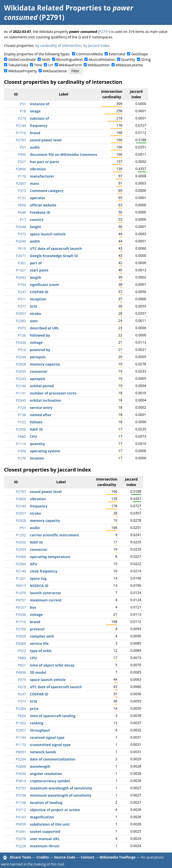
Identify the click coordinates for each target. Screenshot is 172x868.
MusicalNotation (102, 59)
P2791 (104, 32)
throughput (40, 730)
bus (33, 607)
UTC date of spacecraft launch (56, 248)
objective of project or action (55, 810)
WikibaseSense (55, 71)
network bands (43, 752)
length (35, 277)
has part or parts (44, 162)
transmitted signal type (50, 745)
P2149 (21, 571)
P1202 (21, 535)
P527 (22, 162)
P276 (22, 458)
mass (34, 183)
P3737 (21, 788)
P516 (22, 350)
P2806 (21, 169)
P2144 (21, 126)
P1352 (21, 723)
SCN (33, 306)
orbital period (42, 386)
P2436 (21, 342)
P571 (22, 299)
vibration (38, 169)
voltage (36, 342)
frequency (39, 126)
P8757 (21, 600)
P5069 (21, 643)
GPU (34, 564)
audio (35, 147)
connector (39, 371)
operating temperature (50, 557)
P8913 (21, 586)
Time (38, 65)
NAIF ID (36, 429)
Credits (43, 857)
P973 (22, 328)
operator (38, 198)
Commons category (47, 191)
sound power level (46, 140)
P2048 (21, 227)
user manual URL (45, 839)
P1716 (21, 133)
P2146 (21, 386)
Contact (87, 857)
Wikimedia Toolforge (117, 857)
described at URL (44, 328)
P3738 (21, 795)
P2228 (21, 846)
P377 (22, 306)
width (35, 241)
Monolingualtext (69, 59)
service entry (41, 408)
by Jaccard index (96, 46)
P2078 (21, 839)
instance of (39, 104)
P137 (22, 198)
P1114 (21, 444)
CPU (33, 436)
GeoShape (140, 54)
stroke (35, 314)
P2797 (21, 140)
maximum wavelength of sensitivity (61, 788)
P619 (22, 248)
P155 (22, 422)
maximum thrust (45, 846)
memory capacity (45, 364)
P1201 (21, 578)
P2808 (21, 766)
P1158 (21, 803)
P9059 (21, 824)
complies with (42, 636)
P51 (23, 147)
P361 (22, 263)
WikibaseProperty (23, 71)
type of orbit (41, 651)
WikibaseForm (70, 65)
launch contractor (45, 593)
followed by (40, 335)
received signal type (47, 737)
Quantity (128, 59)
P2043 (21, 277)
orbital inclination (46, 400)
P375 (22, 234)
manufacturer (42, 176)
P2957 (21, 730)
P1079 (21, 593)
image (35, 111)
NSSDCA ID (39, 586)
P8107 (21, 607)
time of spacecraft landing (53, 716)
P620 (22, 716)
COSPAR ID (39, 292)
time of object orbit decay (52, 665)
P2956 (21, 429)
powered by (40, 350)
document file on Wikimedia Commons (63, 154)
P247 (22, 292)
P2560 (21, 564)
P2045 (21, 400)
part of (36, 263)
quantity (37, 444)
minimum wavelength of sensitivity (61, 795)
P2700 (21, 629)
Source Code (65, 857)
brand (35, 133)
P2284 (21, 709)
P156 (22, 335)
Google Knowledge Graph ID (54, 256)
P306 (22, 451)
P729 (22, 408)
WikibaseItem (99, 65)
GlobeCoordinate (22, 59)
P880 (22, 436)
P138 (22, 415)
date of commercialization (53, 759)
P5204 (21, 759)
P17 (23, 220)
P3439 (21, 774)
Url (50, 65)
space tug (38, 578)
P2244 (21, 357)
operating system (45, 451)
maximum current (46, 600)
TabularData (18, 65)
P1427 (21, 270)
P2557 (21, 314)
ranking (37, 723)
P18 (23, 111)
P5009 (21, 636)
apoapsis (38, 379)
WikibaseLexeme (129, 65)
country (37, 220)
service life (39, 643)
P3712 (21, 810)
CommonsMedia (89, 54)
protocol (37, 629)
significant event (44, 285)
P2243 (21, 379)
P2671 (21, 256)
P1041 (21, 831)
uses (34, 321)
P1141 (21, 393)
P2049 (21, 241)
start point (39, 270)
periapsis (38, 357)
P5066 (21, 557)
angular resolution (46, 774)
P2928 (21, 364)
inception (38, 299)
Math (46, 59)
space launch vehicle (48, 234)
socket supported (45, 831)
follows (36, 422)
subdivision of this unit (50, 824)
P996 (22, 154)
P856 (22, 205)
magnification (42, 817)
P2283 (21, 321)
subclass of (39, 118)
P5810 (21, 781)
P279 (22, 118)
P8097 (21, 752)
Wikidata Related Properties (53, 8)
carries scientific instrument (55, 535)
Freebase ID (40, 212)
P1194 (21, 737)
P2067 (21, 183)
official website (43, 205)
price (34, 709)
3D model (38, 672)
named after (41, 415)
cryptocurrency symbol (50, 781)
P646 (22, 212)
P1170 (21, 745)
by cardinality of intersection (58, 46)
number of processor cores (53, 393)
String (146, 59)
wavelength (40, 766)
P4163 (21, 817)
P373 (22, 191)
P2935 (21, 371)
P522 (22, 651)
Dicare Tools (21, 857)
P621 (22, 665)
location (37, 458)
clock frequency (44, 571)
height (35, 227)
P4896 (21, 672)
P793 (22, 285)
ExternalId (117, 54)
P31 (23, 104)
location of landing (46, 803)
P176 (22, 176)
